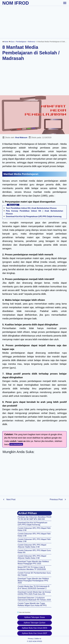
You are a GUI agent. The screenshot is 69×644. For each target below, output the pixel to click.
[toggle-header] (65, 3)
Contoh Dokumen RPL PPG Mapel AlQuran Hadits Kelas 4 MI (32, 546)
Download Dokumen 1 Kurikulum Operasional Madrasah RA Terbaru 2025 (34, 599)
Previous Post (56, 499)
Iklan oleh (24, 612)
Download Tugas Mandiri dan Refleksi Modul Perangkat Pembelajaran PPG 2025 (33, 581)
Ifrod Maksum (21, 138)
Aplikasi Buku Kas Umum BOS (35, 628)
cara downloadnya (16, 444)
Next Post (11, 499)
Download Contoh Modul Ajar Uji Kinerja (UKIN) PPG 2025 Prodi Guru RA (34, 593)
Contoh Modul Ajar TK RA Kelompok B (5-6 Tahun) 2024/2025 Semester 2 (34, 587)
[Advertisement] (34, 22)
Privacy (31, 639)
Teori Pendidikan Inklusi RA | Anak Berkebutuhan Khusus (31, 208)
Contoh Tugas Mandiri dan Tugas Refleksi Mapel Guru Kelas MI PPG (32, 604)
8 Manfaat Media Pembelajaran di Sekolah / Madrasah (31, 53)
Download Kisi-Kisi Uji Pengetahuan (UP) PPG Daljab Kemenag (34, 216)
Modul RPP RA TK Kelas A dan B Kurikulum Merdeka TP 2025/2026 (32, 568)
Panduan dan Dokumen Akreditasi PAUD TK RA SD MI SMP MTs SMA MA (35, 518)
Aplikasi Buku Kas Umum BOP (35, 633)
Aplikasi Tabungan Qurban (34, 623)
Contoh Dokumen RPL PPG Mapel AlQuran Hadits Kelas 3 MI (32, 557)
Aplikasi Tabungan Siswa (34, 617)
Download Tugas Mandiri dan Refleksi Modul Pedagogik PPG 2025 (33, 563)
